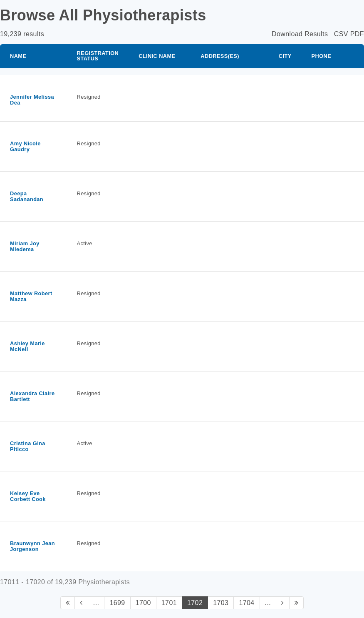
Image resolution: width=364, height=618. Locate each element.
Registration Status (98, 56)
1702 (195, 603)
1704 (246, 603)
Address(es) (220, 56)
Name (18, 56)
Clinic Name (157, 56)
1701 (169, 603)
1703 (221, 603)
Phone (322, 56)
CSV (341, 34)
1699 (117, 603)
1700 (143, 603)
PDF (357, 34)
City (285, 56)
